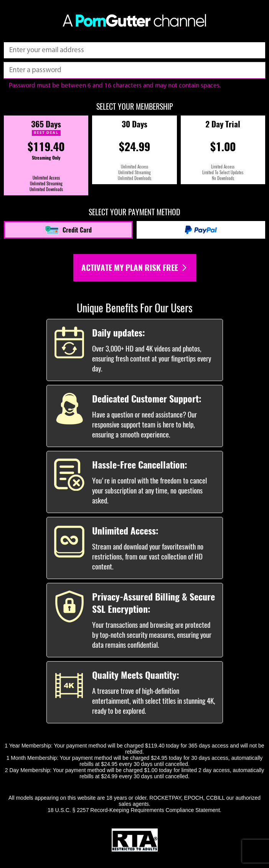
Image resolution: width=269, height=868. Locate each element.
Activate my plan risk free (135, 268)
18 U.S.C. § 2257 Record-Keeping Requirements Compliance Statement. (134, 810)
